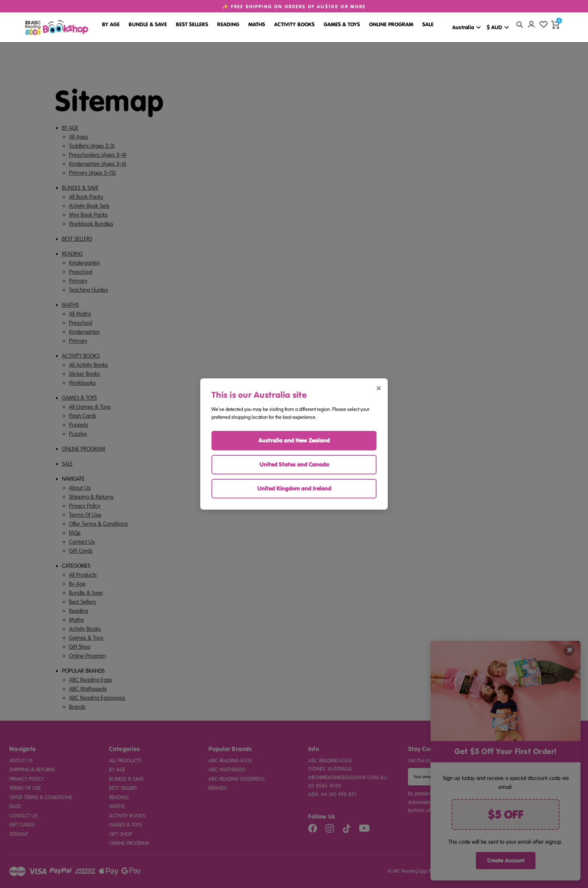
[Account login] (531, 24)
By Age (111, 24)
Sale (428, 24)
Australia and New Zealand (294, 440)
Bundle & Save (148, 24)
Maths (257, 24)
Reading (228, 24)
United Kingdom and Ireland (294, 488)
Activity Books (294, 24)
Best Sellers (192, 24)
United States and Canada (294, 464)
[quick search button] (519, 24)
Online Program (391, 24)
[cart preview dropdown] (555, 24)
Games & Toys (342, 24)
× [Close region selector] (379, 388)
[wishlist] (543, 24)
